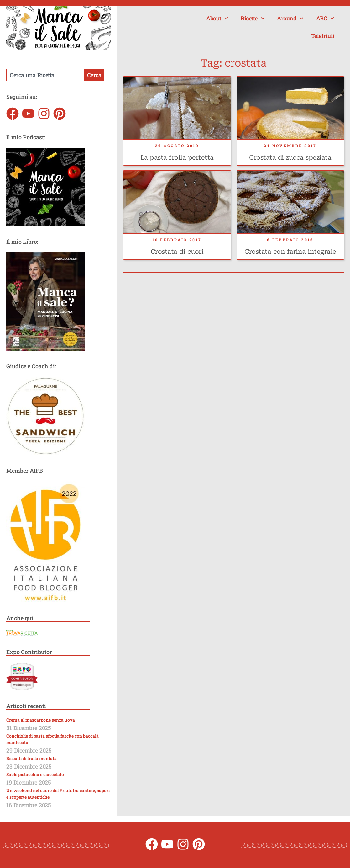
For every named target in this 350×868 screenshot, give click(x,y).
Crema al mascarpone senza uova (41, 720)
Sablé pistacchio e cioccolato (35, 774)
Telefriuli (323, 36)
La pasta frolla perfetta (177, 157)
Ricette (253, 18)
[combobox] (44, 75)
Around (290, 18)
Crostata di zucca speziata (290, 157)
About (217, 18)
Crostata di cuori (177, 252)
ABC (325, 18)
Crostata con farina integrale (290, 252)
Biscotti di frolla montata (31, 758)
